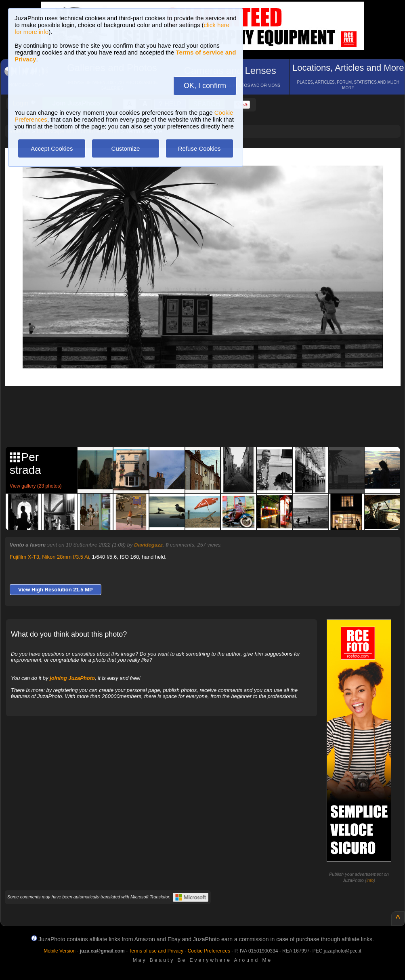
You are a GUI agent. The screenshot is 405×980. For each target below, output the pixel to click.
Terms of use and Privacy (156, 951)
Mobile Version (60, 951)
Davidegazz (148, 545)
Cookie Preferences (209, 951)
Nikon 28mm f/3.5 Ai (65, 557)
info (370, 880)
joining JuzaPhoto (72, 678)
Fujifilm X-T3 (24, 557)
